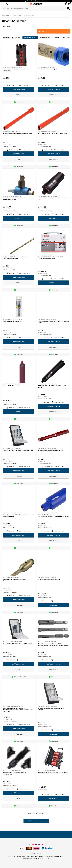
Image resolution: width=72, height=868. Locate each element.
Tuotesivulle (19, 95)
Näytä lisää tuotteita (36, 821)
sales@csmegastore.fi (30, 858)
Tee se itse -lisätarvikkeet (62, 38)
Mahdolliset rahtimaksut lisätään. (10, 82)
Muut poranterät (45, 38)
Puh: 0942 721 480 (44, 858)
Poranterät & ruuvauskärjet (12, 38)
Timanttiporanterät (30, 38)
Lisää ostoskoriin (19, 89)
